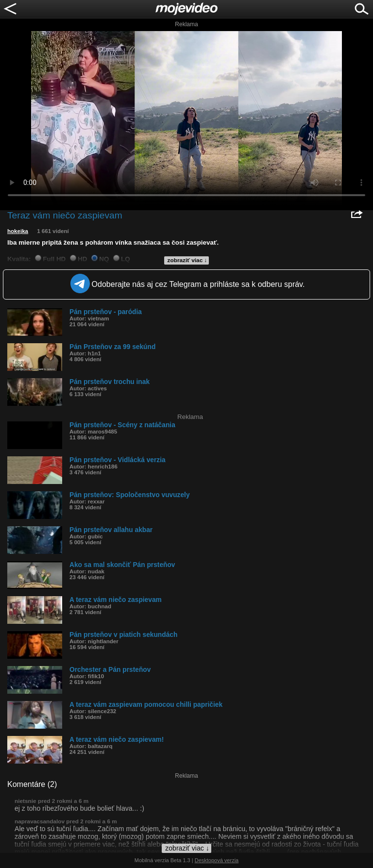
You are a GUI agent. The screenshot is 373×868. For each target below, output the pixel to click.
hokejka (18, 231)
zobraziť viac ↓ (187, 260)
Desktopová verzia (217, 860)
